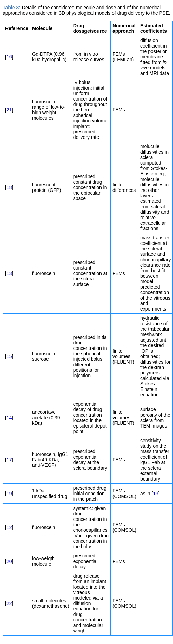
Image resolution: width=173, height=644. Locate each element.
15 (9, 356)
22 (9, 603)
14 (9, 418)
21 (9, 110)
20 (9, 561)
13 (9, 273)
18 (9, 187)
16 (9, 57)
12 (9, 527)
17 (9, 460)
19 (9, 494)
